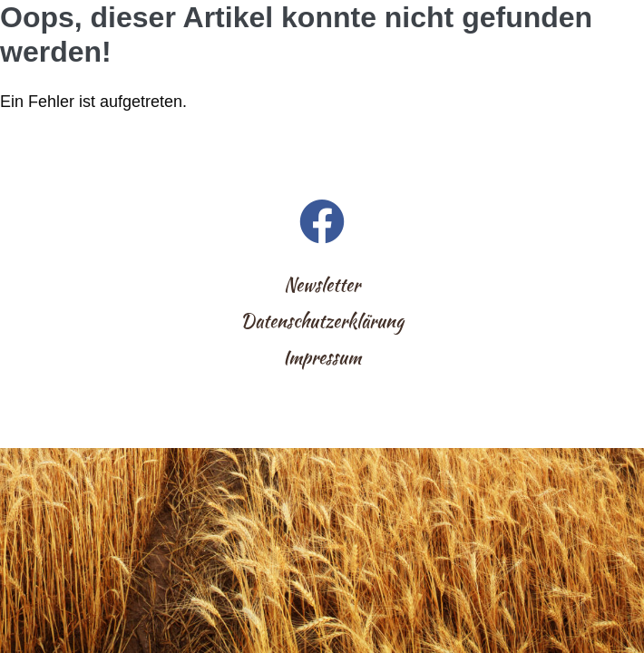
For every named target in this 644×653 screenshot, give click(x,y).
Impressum (322, 357)
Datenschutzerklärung (322, 321)
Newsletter (322, 285)
